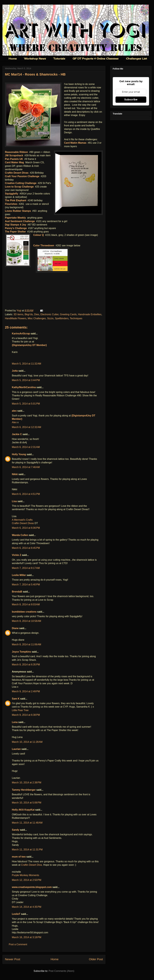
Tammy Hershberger (24, 790)
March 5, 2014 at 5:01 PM (26, 404)
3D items (18, 314)
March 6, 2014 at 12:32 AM (26, 427)
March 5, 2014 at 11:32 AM (26, 364)
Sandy (16, 830)
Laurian (16, 749)
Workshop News (35, 59)
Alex (14, 422)
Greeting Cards (68, 314)
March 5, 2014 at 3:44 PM (26, 380)
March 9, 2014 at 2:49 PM (26, 691)
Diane (15, 628)
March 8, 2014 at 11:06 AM (26, 644)
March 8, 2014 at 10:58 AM (26, 621)
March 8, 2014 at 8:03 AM (26, 604)
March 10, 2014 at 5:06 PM (27, 803)
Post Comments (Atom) (61, 971)
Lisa (14, 501)
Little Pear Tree (20, 710)
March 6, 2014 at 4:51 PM (26, 494)
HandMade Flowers (16, 318)
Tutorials (59, 59)
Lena (15, 722)
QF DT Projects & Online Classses (96, 59)
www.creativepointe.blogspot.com (32, 887)
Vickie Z (16, 555)
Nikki (15, 474)
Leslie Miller (19, 575)
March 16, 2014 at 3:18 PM (27, 937)
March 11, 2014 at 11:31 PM (27, 850)
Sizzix (50, 318)
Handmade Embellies (90, 314)
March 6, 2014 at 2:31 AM (26, 447)
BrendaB (17, 592)
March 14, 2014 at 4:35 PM (27, 907)
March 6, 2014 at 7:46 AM (26, 467)
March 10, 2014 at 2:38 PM (27, 783)
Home (13, 59)
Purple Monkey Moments (25, 875)
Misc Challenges (37, 318)
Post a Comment (18, 944)
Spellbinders (62, 318)
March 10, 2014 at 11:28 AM (27, 742)
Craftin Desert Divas (23, 523)
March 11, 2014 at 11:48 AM (27, 823)
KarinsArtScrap (21, 334)
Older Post (96, 959)
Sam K (16, 699)
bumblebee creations (24, 612)
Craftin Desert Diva (31, 865)
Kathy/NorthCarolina (24, 387)
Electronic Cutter (50, 314)
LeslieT (16, 914)
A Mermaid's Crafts (22, 520)
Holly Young (19, 454)
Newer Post (13, 959)
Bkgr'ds (29, 314)
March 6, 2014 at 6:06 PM (26, 528)
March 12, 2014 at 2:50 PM (27, 880)
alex (14, 411)
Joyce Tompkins (21, 652)
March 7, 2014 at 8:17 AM (26, 568)
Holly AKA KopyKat (23, 810)
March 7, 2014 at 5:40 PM (26, 585)
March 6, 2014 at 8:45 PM (26, 548)
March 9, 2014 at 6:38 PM (26, 715)
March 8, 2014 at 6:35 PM (26, 665)
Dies (37, 314)
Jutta (15, 371)
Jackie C (17, 434)
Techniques (76, 318)
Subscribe (131, 100)
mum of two (19, 857)
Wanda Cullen (20, 535)
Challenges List (136, 59)
